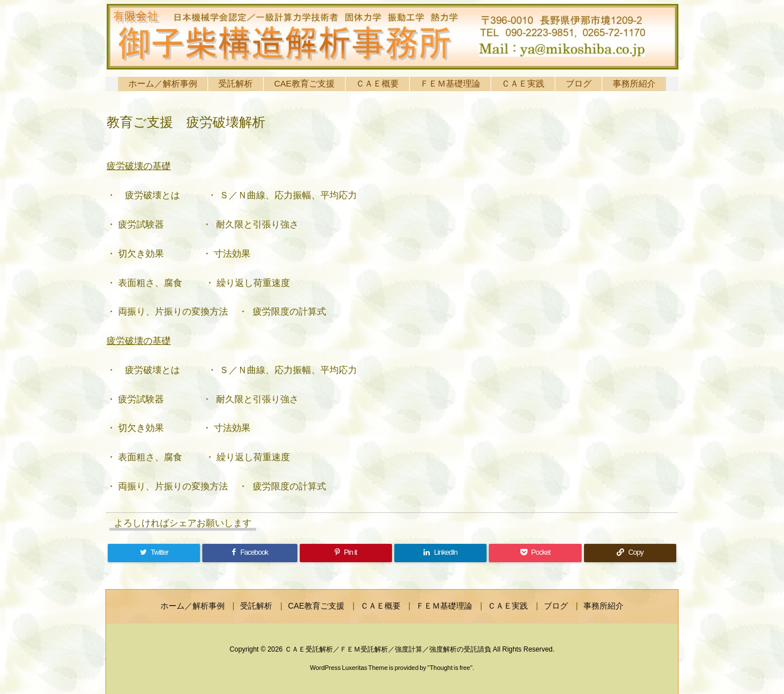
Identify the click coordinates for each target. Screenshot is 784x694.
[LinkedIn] (440, 553)
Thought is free (450, 668)
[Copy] (630, 553)
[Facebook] (250, 553)
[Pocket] (535, 553)
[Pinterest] (346, 553)
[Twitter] (154, 553)
